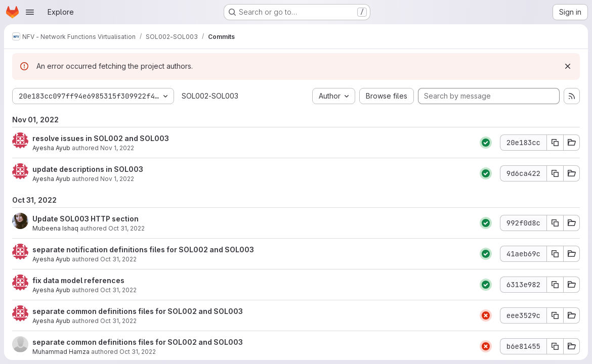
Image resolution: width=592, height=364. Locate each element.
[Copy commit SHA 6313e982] (555, 285)
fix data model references (78, 280)
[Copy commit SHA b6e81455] (555, 346)
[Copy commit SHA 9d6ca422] (555, 173)
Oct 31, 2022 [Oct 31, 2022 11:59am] (118, 290)
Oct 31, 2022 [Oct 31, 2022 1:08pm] (118, 259)
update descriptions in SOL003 (88, 169)
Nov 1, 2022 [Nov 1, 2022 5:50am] (117, 179)
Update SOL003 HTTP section (86, 219)
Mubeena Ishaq (55, 228)
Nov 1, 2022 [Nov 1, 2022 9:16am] (117, 148)
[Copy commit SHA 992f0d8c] (555, 223)
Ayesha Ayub (51, 148)
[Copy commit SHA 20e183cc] (555, 143)
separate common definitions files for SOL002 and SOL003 (138, 311)
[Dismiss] (568, 66)
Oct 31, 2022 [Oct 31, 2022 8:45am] (138, 352)
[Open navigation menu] (30, 12)
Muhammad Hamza (61, 352)
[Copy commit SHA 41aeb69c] (555, 254)
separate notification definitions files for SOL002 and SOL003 (143, 249)
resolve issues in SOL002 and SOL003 (101, 138)
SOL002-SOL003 (210, 96)
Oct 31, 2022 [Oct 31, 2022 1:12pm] (126, 228)
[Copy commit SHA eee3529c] (555, 315)
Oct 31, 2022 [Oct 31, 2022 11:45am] (118, 321)
